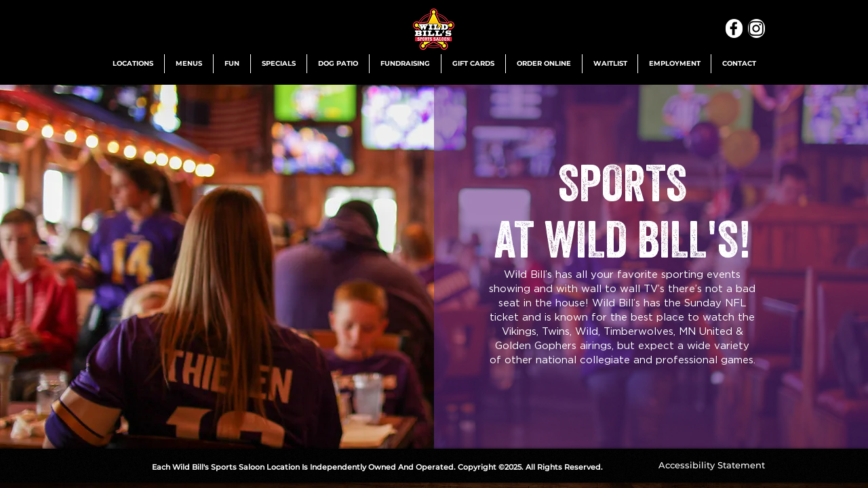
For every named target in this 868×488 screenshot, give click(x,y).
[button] (133, 64)
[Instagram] (756, 28)
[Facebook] (734, 28)
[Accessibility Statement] (712, 465)
